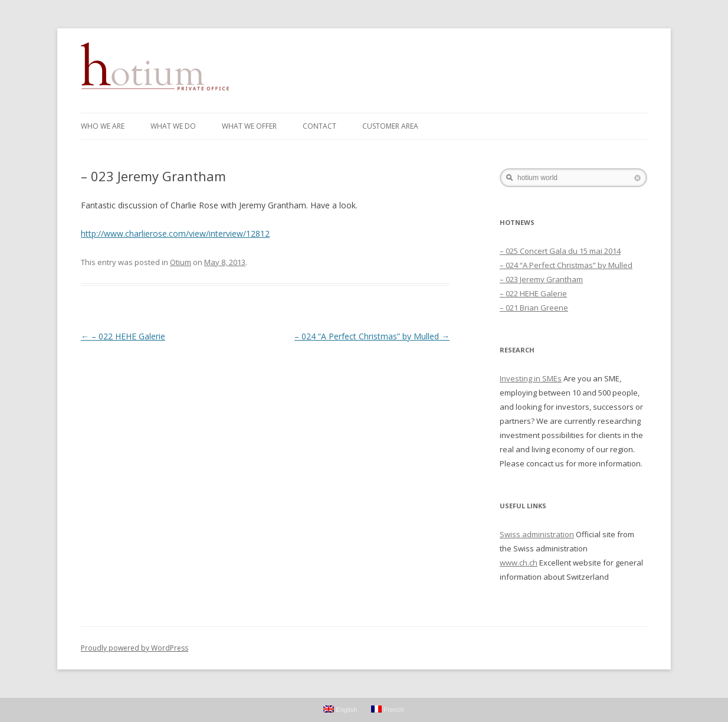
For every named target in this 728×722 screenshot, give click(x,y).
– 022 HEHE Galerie (123, 336)
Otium (181, 262)
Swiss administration (537, 534)
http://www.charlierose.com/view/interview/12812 (175, 233)
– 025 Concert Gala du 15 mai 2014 (560, 251)
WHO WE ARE (103, 126)
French (387, 709)
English (340, 709)
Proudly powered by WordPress (135, 648)
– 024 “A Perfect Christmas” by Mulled (372, 336)
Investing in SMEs (531, 378)
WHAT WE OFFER (249, 126)
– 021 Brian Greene (534, 308)
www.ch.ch (519, 563)
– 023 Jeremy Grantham (541, 279)
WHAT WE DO (173, 126)
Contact (319, 126)
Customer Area (390, 126)
